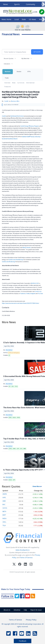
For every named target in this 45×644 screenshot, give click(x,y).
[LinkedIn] (25, 565)
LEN (13, 386)
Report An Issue (36, 610)
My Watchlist (25, 58)
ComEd (4, 116)
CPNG (10, 449)
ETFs (29, 71)
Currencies (21, 83)
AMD (4, 501)
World (41, 19)
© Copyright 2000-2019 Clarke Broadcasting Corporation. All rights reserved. (23, 625)
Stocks (19, 71)
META (4, 511)
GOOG (5, 508)
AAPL (4, 498)
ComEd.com (38, 291)
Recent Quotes (9, 58)
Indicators (7, 64)
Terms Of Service (26, 558)
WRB (25, 449)
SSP (18, 449)
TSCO (16, 386)
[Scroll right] (43, 4)
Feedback (23, 641)
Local (16, 19)
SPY (14, 480)
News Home (6, 19)
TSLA (4, 525)
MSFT (4, 515)
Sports (17, 4)
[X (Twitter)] (14, 565)
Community (31, 4)
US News (32, 19)
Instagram (33, 294)
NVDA (14, 418)
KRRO (14, 449)
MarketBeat (9, 350)
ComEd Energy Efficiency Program (30, 126)
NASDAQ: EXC (35, 283)
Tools (7, 78)
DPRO (10, 418)
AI (9, 355)
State (24, 19)
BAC (4, 505)
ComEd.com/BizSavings (9, 262)
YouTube (40, 294)
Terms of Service (15, 620)
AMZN (5, 494)
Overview (7, 83)
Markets (8, 71)
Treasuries (7, 87)
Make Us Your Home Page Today (16, 589)
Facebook (23, 294)
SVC (21, 449)
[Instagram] (31, 565)
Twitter (28, 294)
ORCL (4, 522)
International (30, 83)
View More (37, 486)
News (6, 4)
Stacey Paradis (27, 248)
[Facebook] (20, 565)
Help (25, 610)
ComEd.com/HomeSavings (16, 260)
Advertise (17, 610)
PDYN (18, 418)
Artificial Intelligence (14, 353)
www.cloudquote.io (23, 550)
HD (10, 386)
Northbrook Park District (17, 116)
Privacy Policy (31, 620)
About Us (7, 610)
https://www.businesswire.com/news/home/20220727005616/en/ (21, 303)
